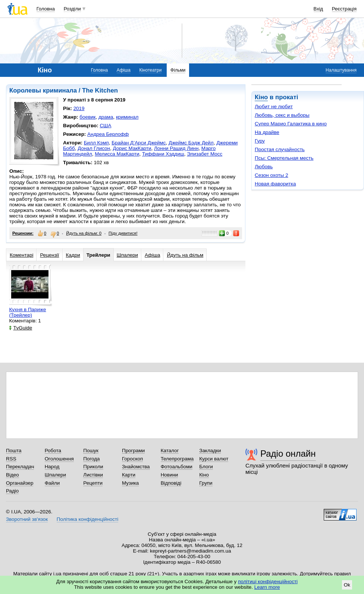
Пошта (14, 451)
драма (106, 117)
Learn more (267, 587)
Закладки (210, 451)
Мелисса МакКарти (117, 154)
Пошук (91, 451)
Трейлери (98, 255)
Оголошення (59, 459)
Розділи (72, 9)
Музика (130, 483)
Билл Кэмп (96, 143)
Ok (347, 585)
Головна (46, 9)
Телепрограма (177, 459)
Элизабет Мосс (205, 154)
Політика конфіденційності (87, 519)
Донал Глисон (94, 148)
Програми (133, 451)
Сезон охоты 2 (272, 175)
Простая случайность (280, 149)
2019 (79, 108)
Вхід (318, 9)
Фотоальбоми (177, 467)
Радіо (12, 491)
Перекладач (20, 467)
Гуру (260, 141)
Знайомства (136, 467)
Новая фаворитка (275, 184)
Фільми (178, 70)
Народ (52, 467)
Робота (53, 451)
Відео (12, 475)
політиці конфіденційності (268, 582)
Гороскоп (132, 459)
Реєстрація (344, 9)
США (105, 126)
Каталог (170, 451)
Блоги (206, 467)
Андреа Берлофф (108, 134)
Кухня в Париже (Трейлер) (27, 312)
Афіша (124, 70)
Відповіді (171, 483)
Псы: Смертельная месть (284, 158)
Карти (129, 475)
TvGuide (21, 328)
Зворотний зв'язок (27, 519)
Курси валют (214, 459)
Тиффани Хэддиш (163, 154)
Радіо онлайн (288, 454)
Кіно (261, 97)
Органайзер (20, 483)
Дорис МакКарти (132, 148)
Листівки (93, 475)
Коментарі (21, 255)
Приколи (93, 467)
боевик (87, 117)
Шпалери (127, 255)
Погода (91, 459)
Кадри (73, 255)
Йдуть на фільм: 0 (84, 233)
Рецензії (49, 255)
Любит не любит (274, 107)
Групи (206, 483)
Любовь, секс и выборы (282, 115)
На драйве (267, 132)
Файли (52, 483)
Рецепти (93, 483)
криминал (127, 117)
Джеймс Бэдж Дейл (191, 143)
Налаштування (341, 70)
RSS (11, 459)
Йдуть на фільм (185, 255)
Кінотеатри (150, 70)
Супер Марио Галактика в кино (291, 124)
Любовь (264, 167)
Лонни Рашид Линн (176, 148)
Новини (170, 475)
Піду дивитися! (123, 233)
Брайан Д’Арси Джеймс (139, 143)
